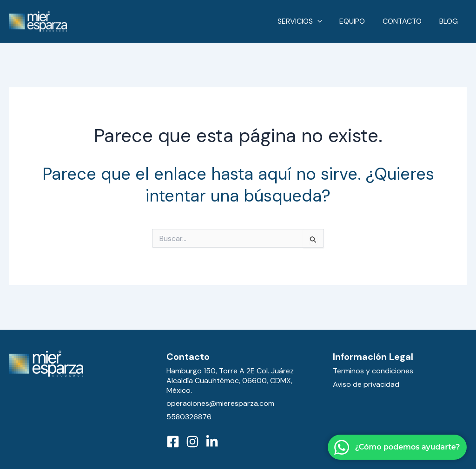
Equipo (359, 21)
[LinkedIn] (212, 442)
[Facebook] (173, 442)
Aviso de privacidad (366, 384)
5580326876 (189, 417)
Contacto (406, 21)
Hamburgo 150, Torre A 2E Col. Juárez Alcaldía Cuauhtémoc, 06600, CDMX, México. (230, 381)
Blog (450, 21)
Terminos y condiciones (373, 371)
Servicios (309, 21)
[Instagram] (192, 442)
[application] (327, 21)
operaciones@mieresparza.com (220, 403)
